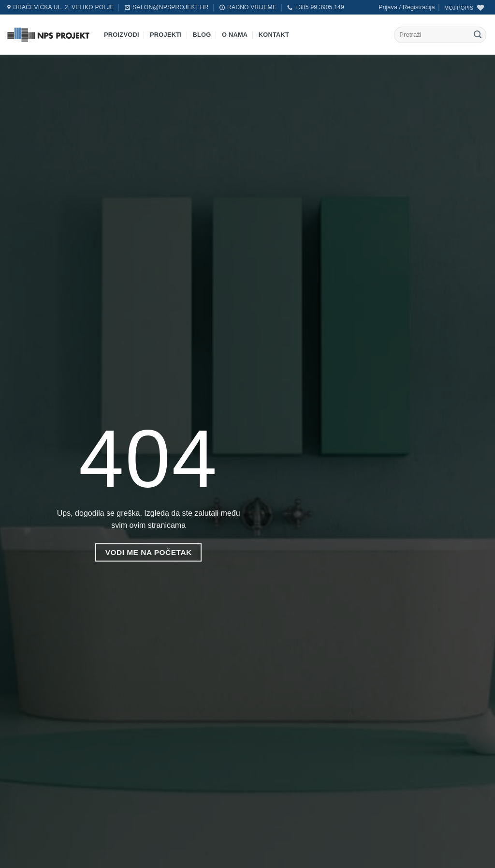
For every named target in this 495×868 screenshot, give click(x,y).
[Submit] (478, 35)
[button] (407, 7)
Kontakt (274, 35)
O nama (235, 35)
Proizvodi (122, 35)
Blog (202, 35)
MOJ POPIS (459, 8)
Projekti (166, 35)
